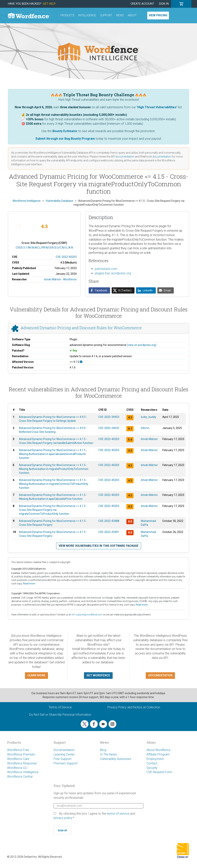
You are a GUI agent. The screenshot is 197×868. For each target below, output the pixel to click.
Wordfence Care (18, 759)
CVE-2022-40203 (66, 257)
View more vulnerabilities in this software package (99, 546)
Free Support (63, 759)
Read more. (29, 583)
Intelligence (87, 15)
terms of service (118, 814)
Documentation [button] (160, 675)
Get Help (49, 4)
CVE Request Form (159, 772)
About (132, 15)
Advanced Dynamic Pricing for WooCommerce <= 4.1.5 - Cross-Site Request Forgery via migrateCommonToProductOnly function (53, 510)
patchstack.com (106, 269)
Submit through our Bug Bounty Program (65, 139)
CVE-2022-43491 (109, 532)
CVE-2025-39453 (109, 417)
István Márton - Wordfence (60, 279)
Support (106, 15)
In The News (108, 754)
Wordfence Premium (21, 754)
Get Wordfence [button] (98, 675)
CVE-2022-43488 (109, 521)
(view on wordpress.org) (142, 345)
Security (152, 768)
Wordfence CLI (17, 768)
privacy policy (63, 818)
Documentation (64, 750)
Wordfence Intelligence (23, 772)
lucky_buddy (149, 417)
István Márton (149, 439)
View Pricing (158, 15)
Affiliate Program (158, 754)
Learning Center (64, 754)
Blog (103, 750)
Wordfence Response (22, 763)
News (120, 15)
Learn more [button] (36, 675)
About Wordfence (158, 750)
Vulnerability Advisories (116, 759)
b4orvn (145, 428)
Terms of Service (60, 707)
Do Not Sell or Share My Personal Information (60, 715)
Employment (155, 759)
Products (67, 15)
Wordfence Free (18, 750)
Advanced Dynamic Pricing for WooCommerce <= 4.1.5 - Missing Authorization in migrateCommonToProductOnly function (54, 484)
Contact (152, 763)
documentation (125, 157)
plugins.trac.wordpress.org (113, 273)
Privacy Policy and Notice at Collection (134, 707)
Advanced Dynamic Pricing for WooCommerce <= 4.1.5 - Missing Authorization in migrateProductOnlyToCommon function (54, 469)
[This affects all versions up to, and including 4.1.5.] (81, 362)
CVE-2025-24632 (109, 428)
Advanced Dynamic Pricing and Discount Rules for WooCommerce (81, 328)
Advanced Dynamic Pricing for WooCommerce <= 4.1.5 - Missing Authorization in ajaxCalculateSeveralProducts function (53, 454)
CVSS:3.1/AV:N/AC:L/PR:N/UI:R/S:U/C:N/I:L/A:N (44, 248)
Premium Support (66, 763)
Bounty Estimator (65, 131)
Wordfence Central (20, 777)
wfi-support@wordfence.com (87, 615)
